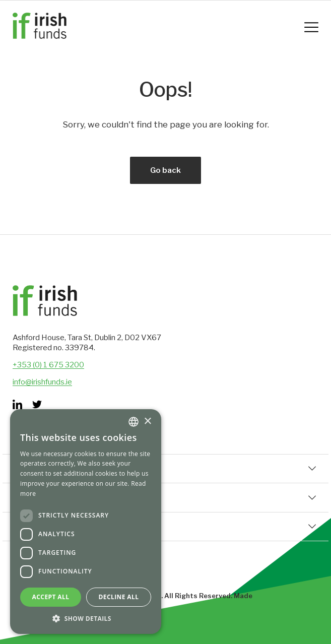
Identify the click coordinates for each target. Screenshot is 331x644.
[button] (86, 619)
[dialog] (86, 522)
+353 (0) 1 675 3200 (48, 365)
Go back (165, 170)
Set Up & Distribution (165, 527)
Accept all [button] (51, 597)
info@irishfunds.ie (42, 382)
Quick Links (165, 469)
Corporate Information (165, 497)
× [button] (147, 422)
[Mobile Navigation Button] (311, 27)
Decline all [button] (119, 597)
